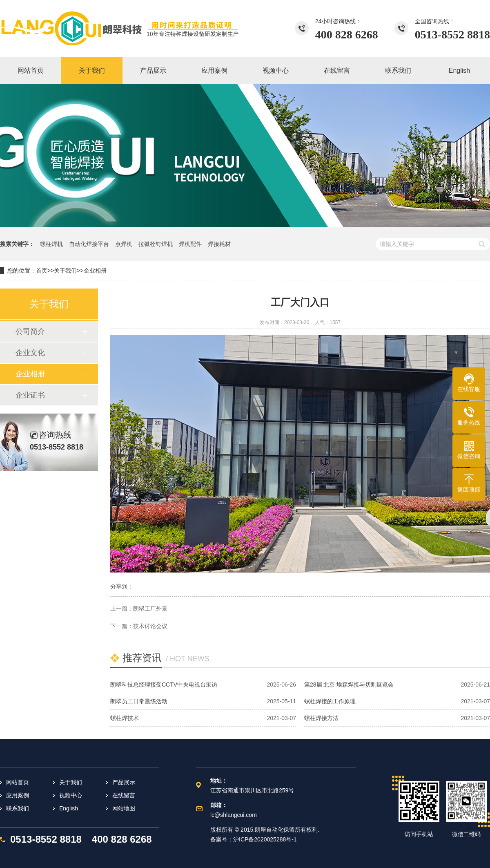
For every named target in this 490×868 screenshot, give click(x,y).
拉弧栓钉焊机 (156, 244)
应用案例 (18, 795)
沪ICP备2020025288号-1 (265, 839)
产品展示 (124, 782)
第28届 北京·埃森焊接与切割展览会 (349, 685)
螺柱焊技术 (125, 718)
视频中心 (71, 795)
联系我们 (18, 808)
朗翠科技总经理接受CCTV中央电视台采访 (164, 685)
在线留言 (124, 795)
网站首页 (18, 782)
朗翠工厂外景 (150, 608)
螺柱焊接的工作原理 (330, 701)
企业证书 (30, 395)
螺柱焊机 (51, 244)
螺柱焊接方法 (321, 718)
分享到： (122, 586)
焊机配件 (190, 244)
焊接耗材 (219, 244)
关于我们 (65, 271)
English (69, 808)
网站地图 (124, 808)
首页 (42, 271)
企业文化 (30, 353)
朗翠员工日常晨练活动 (139, 701)
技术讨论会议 (150, 626)
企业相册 (95, 271)
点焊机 (124, 244)
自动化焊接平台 (89, 244)
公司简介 (30, 331)
